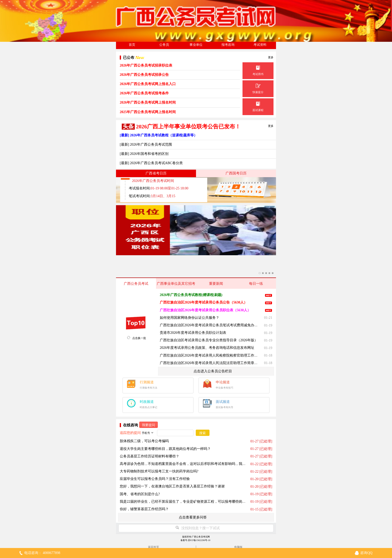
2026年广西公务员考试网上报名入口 (148, 84)
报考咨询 (228, 45)
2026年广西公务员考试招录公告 (144, 75)
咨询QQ (366, 553)
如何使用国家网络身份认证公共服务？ (189, 318)
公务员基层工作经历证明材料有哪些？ (149, 456)
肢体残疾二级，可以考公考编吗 (144, 441)
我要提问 (148, 425)
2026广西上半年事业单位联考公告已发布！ (188, 127)
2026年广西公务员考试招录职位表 (146, 65)
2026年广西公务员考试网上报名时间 (148, 102)
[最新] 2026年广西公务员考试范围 (146, 145)
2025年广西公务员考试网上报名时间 (148, 112)
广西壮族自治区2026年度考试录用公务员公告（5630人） (203, 302)
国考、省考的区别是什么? (140, 494)
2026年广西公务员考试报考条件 (144, 93)
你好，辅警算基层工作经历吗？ (144, 509)
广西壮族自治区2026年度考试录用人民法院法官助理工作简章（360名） (215, 363)
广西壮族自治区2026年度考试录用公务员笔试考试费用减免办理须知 (212, 325)
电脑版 (238, 547)
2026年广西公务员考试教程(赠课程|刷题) (191, 295)
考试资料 (260, 45)
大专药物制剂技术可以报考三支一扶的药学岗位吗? (159, 471)
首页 (132, 45)
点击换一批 (139, 338)
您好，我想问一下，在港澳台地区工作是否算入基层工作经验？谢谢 (172, 486)
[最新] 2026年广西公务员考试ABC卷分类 (151, 163)
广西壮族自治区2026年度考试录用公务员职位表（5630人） (205, 310)
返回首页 (153, 547)
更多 (271, 57)
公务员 (164, 45)
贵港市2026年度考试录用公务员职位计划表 (193, 333)
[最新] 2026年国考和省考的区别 (144, 154)
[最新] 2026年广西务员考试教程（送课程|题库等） (158, 135)
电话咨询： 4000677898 (42, 553)
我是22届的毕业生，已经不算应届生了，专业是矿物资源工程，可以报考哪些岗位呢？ (186, 502)
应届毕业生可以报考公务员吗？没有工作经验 (155, 479)
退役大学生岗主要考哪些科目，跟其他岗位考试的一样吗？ (165, 449)
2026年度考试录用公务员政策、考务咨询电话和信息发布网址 (207, 348)
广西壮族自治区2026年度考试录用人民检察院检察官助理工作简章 (210, 355)
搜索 (202, 433)
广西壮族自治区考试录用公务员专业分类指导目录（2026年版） (209, 340)
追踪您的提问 (130, 433)
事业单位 (196, 45)
